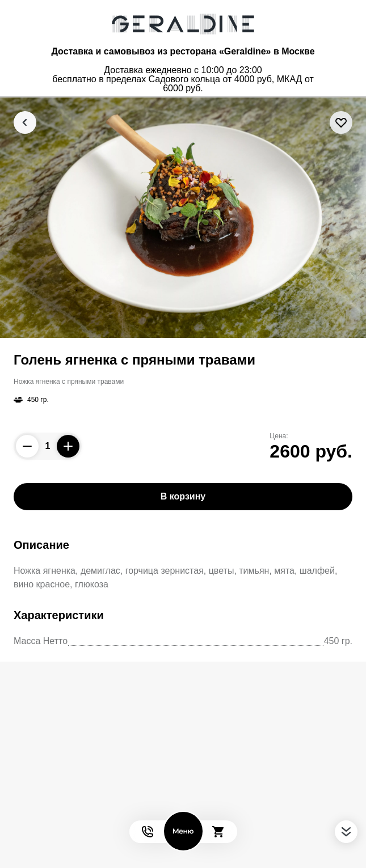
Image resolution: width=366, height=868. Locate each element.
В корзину (183, 496)
